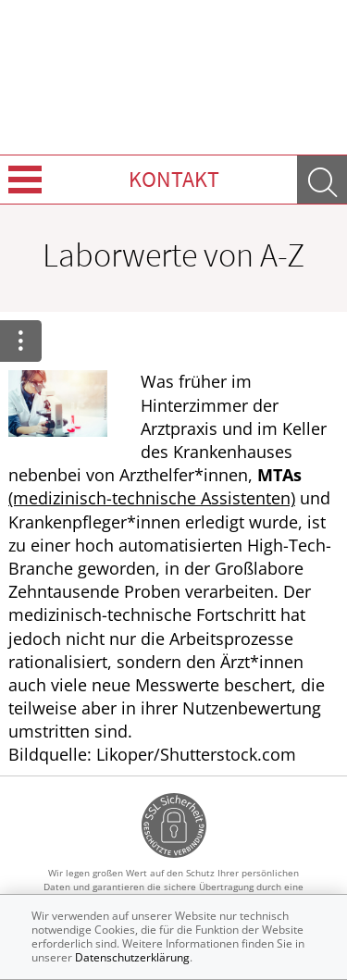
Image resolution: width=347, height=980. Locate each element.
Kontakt (174, 179)
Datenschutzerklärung (132, 957)
